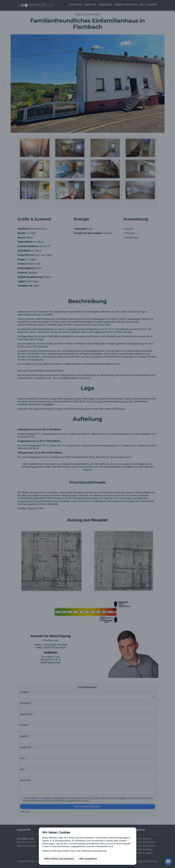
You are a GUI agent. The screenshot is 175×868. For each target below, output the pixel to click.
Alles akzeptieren (88, 859)
